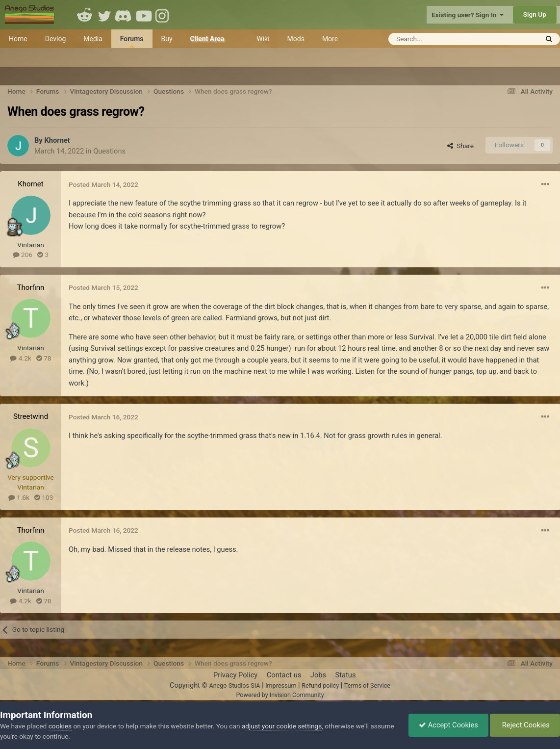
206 (23, 255)
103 (44, 497)
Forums (132, 41)
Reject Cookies (525, 725)
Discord (124, 15)
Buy (167, 39)
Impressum (281, 685)
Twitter (104, 15)
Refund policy (320, 685)
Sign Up (535, 14)
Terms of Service (367, 685)
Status (346, 675)
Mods (296, 39)
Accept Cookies (448, 725)
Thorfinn (31, 287)
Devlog (56, 39)
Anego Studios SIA (234, 685)
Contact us (284, 675)
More (330, 39)
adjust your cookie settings (282, 726)
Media (93, 39)
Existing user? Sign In (468, 15)
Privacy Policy (235, 675)
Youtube (144, 15)
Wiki (263, 39)
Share (460, 146)
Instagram (163, 15)
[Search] (439, 39)
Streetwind (31, 416)
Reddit (85, 15)
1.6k (19, 497)
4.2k (20, 358)
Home (18, 39)
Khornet (57, 140)
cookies (60, 726)
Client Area (207, 39)
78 (44, 358)
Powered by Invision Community (280, 695)
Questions (109, 151)
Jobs (318, 675)
